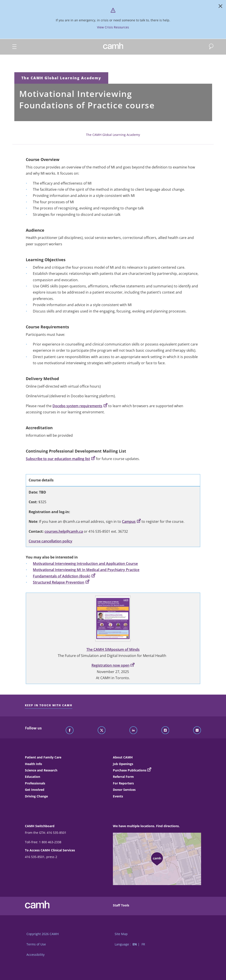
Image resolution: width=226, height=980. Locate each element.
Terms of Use (36, 944)
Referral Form (123, 777)
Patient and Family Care (43, 757)
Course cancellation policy (50, 541)
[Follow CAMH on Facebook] (70, 730)
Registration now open (113, 665)
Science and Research (41, 770)
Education (33, 777)
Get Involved (35, 790)
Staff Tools (121, 905)
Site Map (121, 934)
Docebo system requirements (80, 406)
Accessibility (35, 955)
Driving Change (36, 796)
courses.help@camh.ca (64, 531)
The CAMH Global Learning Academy (61, 78)
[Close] (220, 7)
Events (118, 796)
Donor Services (124, 790)
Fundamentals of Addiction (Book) (64, 576)
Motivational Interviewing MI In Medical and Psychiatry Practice (86, 570)
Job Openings (123, 764)
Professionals (35, 783)
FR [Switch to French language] (143, 944)
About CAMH (123, 757)
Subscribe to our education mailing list (60, 459)
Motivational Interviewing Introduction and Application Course (85, 564)
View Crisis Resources (113, 27)
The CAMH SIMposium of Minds (113, 649)
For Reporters (123, 783)
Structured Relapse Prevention (61, 582)
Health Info (34, 764)
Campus (131, 521)
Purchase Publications (130, 770)
